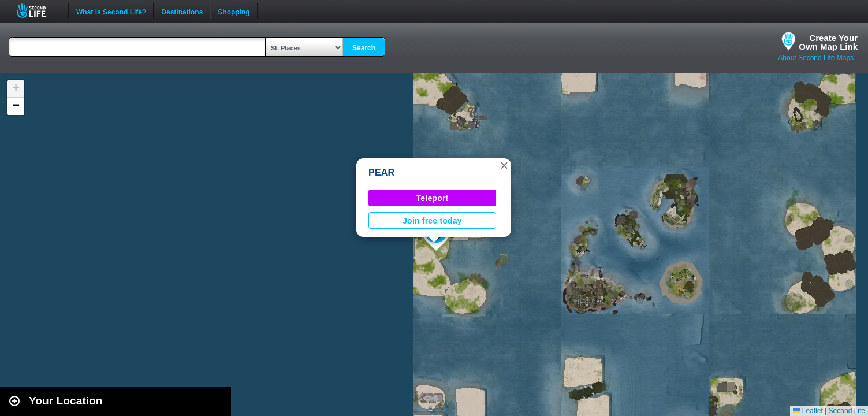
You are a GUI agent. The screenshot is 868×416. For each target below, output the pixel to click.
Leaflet (808, 411)
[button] (504, 165)
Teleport (433, 198)
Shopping (234, 11)
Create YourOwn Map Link (828, 42)
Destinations (182, 11)
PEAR (381, 172)
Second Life (38, 11)
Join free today (432, 221)
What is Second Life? (111, 11)
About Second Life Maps (816, 58)
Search (364, 48)
